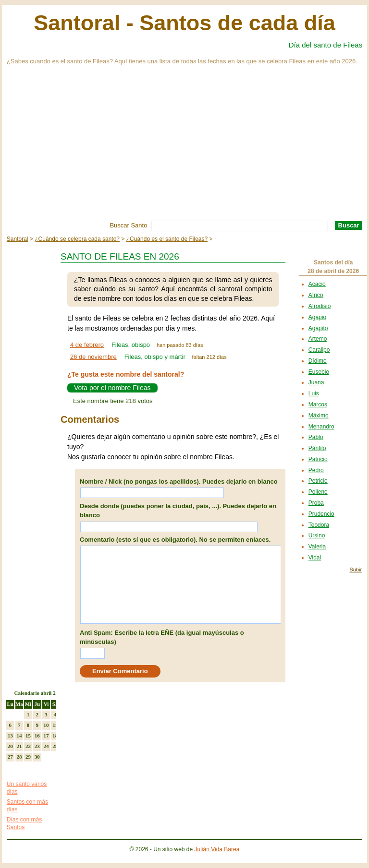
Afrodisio (320, 306)
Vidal (315, 558)
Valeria (317, 547)
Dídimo (318, 361)
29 (28, 757)
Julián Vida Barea (217, 849)
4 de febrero (87, 345)
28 (19, 757)
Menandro (321, 427)
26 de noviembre (93, 357)
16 (37, 736)
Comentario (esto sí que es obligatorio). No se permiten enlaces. (175, 540)
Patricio (318, 459)
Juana (316, 382)
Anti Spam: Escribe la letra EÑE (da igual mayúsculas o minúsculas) (162, 637)
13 (10, 736)
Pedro (316, 470)
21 (19, 746)
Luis (314, 393)
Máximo (319, 416)
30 (37, 757)
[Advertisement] (184, 149)
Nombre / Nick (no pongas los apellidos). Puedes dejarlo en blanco (179, 482)
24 (46, 746)
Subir (356, 570)
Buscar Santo (128, 225)
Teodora (319, 525)
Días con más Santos (24, 823)
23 (37, 746)
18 (55, 736)
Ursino (317, 535)
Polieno (318, 492)
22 (28, 746)
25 (55, 746)
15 (28, 736)
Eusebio (319, 372)
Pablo (316, 437)
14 (19, 736)
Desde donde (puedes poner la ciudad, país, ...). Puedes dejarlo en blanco (178, 511)
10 (46, 725)
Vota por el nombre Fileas (112, 388)
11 (55, 725)
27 (10, 757)
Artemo (318, 339)
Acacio (317, 284)
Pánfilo (317, 448)
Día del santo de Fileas (326, 45)
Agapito (318, 328)
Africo (316, 295)
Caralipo (319, 350)
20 (10, 746)
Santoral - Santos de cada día (184, 23)
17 (46, 736)
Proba (316, 503)
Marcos (318, 404)
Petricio (318, 481)
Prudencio (321, 514)
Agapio (317, 317)
